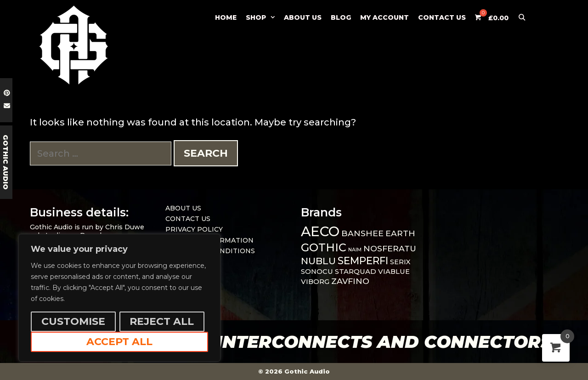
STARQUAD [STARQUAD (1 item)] (356, 272)
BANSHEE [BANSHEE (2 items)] (362, 233)
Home (226, 17)
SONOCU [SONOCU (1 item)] (317, 272)
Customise (73, 321)
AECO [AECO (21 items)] (320, 231)
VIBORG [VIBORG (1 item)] (315, 282)
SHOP (263, 17)
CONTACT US (442, 17)
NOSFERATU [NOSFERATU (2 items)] (390, 248)
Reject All (162, 321)
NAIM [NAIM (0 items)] (355, 250)
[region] (119, 298)
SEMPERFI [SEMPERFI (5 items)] (363, 261)
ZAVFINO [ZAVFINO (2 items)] (350, 281)
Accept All (119, 342)
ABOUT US (303, 17)
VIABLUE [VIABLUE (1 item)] (394, 272)
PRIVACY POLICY (194, 229)
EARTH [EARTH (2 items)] (400, 233)
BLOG (341, 17)
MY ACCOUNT (384, 17)
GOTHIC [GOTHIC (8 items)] (324, 247)
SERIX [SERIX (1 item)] (400, 262)
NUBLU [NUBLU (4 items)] (318, 261)
